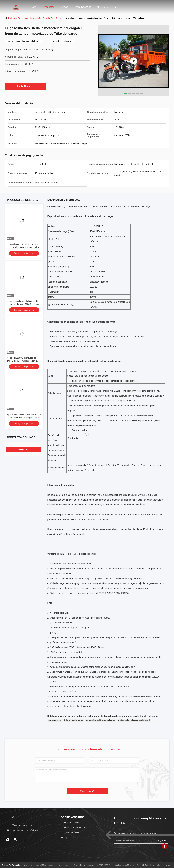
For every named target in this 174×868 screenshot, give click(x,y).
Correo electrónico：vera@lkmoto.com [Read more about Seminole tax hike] (25, 830)
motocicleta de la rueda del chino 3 (134, 720)
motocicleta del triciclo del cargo (101, 720)
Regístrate (160, 840)
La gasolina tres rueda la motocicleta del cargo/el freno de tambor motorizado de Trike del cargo (24, 247)
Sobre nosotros (82, 7)
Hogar (34, 7)
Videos (64, 7)
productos (22, 18)
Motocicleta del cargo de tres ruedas (46, 18)
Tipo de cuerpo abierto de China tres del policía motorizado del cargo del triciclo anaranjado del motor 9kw (24, 418)
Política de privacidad (12, 865)
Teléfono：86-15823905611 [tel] (20, 825)
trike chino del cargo (74, 720)
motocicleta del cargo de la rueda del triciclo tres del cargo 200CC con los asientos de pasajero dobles (23, 304)
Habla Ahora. (25, 86)
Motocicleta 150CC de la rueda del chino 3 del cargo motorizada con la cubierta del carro (22, 361)
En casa (12, 18)
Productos (49, 7)
